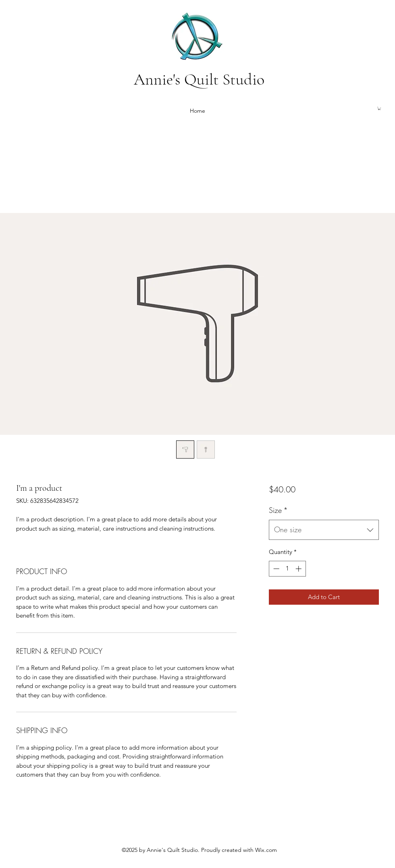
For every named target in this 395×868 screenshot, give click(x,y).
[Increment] (299, 569)
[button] (379, 108)
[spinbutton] (287, 569)
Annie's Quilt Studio (199, 79)
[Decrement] (275, 569)
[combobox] (324, 530)
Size (278, 510)
